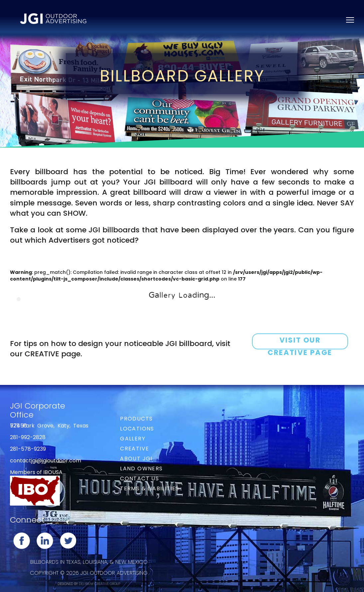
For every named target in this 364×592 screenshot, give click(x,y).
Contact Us (139, 478)
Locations (137, 429)
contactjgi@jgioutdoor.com (46, 461)
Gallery (133, 439)
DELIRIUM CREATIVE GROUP (100, 584)
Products (136, 419)
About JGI (136, 459)
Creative (134, 449)
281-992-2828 (28, 437)
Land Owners (141, 469)
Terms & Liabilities (150, 488)
